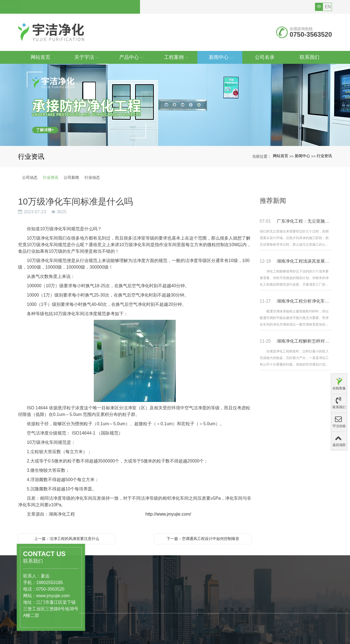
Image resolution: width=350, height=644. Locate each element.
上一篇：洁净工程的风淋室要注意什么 (67, 539)
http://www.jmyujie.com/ (166, 514)
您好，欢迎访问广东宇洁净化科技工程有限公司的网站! (81, 7)
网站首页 (281, 156)
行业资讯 (324, 156)
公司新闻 (71, 177)
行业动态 (92, 177)
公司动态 (30, 177)
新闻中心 (302, 156)
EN (328, 7)
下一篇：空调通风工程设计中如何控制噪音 (203, 539)
